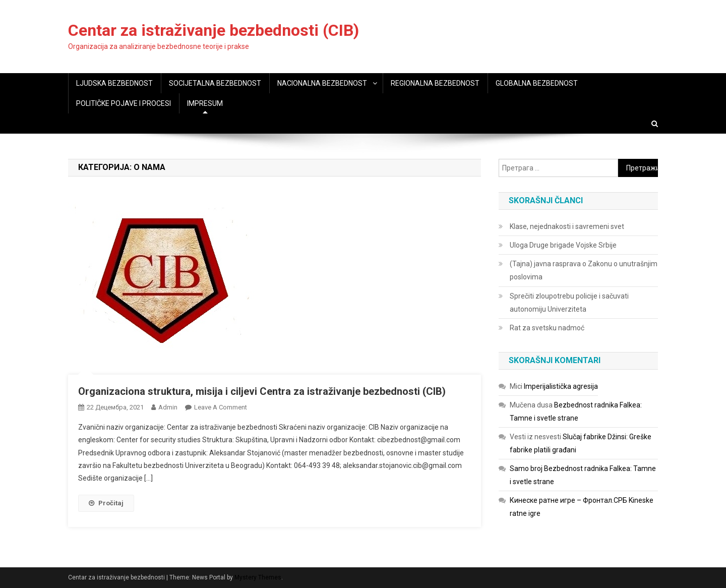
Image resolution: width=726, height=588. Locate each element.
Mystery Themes (258, 577)
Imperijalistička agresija (561, 386)
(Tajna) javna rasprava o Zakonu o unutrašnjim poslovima (584, 270)
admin (168, 407)
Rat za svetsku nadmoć (547, 328)
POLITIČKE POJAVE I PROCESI (124, 103)
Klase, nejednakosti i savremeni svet (567, 226)
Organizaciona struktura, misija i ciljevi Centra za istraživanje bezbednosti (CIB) (262, 391)
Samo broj (526, 468)
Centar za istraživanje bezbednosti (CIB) (214, 30)
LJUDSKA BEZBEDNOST (114, 83)
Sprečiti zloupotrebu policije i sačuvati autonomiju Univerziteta (569, 303)
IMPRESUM (205, 103)
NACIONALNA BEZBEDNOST (322, 83)
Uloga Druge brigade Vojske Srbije (563, 245)
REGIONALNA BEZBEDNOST (435, 83)
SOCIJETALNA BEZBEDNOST (215, 83)
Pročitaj (106, 503)
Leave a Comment (221, 407)
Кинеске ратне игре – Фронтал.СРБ (568, 500)
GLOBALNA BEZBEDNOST (537, 83)
